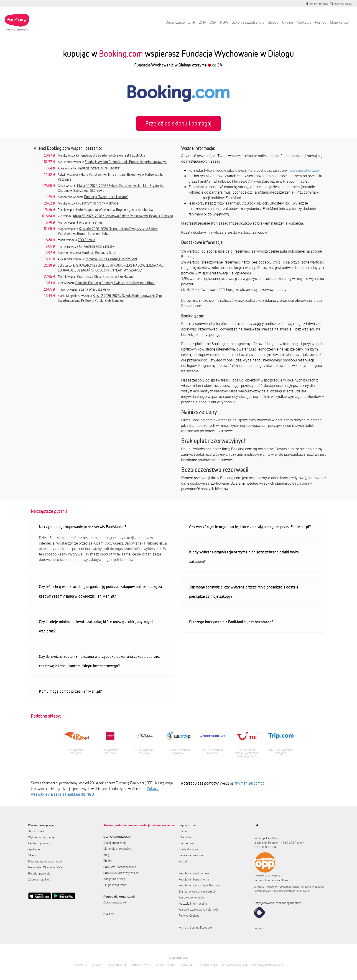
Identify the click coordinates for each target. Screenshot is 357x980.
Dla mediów (186, 843)
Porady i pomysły (39, 873)
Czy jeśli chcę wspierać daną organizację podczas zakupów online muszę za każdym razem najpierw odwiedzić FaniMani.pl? (100, 591)
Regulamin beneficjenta (194, 879)
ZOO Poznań (86, 240)
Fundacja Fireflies (90, 222)
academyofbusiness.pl (267, 965)
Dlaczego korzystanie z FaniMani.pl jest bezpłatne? (231, 622)
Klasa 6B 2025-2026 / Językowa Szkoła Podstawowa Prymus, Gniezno (123, 216)
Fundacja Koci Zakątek (98, 246)
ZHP (203, 22)
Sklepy (273, 22)
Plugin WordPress (115, 885)
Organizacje (175, 22)
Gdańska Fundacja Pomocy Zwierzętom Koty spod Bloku (115, 283)
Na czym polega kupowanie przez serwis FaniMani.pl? (83, 527)
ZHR (192, 22)
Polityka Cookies (189, 916)
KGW (224, 22)
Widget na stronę (114, 879)
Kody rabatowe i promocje (45, 861)
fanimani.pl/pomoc (249, 783)
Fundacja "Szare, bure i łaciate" (98, 168)
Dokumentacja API (115, 902)
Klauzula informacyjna (193, 903)
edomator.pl (208, 965)
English (258, 928)
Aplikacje (304, 22)
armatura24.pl (166, 965)
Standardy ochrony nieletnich (197, 891)
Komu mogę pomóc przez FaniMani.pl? (70, 691)
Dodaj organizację (115, 843)
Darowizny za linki (121, 873)
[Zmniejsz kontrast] (317, 4)
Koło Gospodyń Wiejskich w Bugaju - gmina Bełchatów (115, 210)
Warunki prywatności (192, 897)
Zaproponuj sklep (39, 879)
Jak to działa (36, 831)
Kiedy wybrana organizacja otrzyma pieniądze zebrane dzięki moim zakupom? (244, 557)
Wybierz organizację (41, 837)
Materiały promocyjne (117, 849)
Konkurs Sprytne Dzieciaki (195, 927)
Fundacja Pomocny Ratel (99, 253)
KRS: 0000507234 (265, 847)
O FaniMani (186, 837)
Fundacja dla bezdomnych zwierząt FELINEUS (112, 155)
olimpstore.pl (117, 965)
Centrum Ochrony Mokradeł (99, 203)
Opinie (183, 831)
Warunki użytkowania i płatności (199, 909)
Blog (106, 855)
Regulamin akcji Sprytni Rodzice (199, 885)
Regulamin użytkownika (194, 873)
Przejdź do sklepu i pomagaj (178, 123)
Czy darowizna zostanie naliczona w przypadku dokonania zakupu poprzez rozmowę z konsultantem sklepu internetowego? (99, 661)
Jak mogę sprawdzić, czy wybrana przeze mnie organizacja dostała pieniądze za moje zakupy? (244, 592)
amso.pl (98, 965)
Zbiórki (108, 861)
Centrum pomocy (39, 843)
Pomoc (321, 22)
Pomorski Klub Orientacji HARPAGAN (111, 259)
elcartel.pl (81, 965)
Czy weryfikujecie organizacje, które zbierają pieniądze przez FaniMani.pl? (250, 527)
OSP (213, 22)
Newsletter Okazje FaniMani (46, 867)
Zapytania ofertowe (191, 855)
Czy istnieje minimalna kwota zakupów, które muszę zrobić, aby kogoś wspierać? (96, 626)
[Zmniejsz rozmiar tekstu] (341, 4)
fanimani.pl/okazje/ (304, 170)
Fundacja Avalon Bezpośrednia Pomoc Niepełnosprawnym (126, 162)
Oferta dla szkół (188, 849)
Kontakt (183, 861)
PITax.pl (298, 891)
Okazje (288, 22)
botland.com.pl (141, 965)
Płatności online (120, 867)
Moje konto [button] (339, 22)
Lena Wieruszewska (95, 289)
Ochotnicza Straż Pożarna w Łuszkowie (105, 276)
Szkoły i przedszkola (248, 22)
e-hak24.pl (188, 965)
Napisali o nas (188, 825)
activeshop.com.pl (234, 965)
